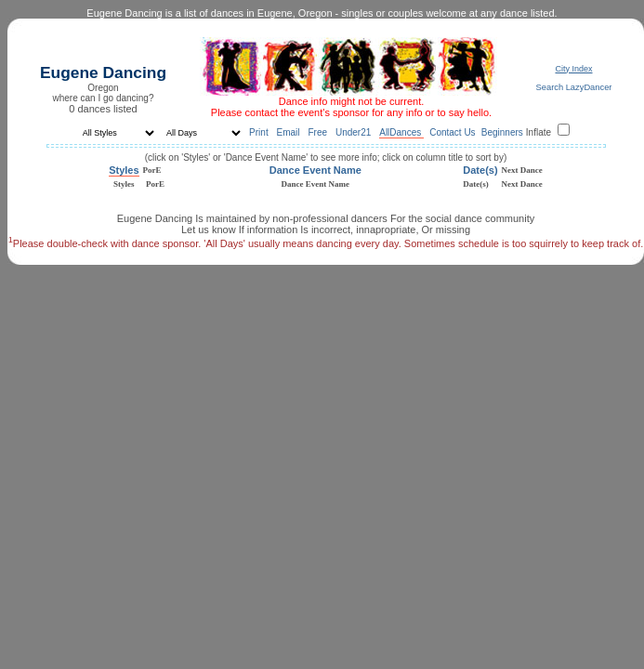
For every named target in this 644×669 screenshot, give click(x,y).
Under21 (355, 132)
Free (318, 132)
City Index (573, 69)
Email (290, 132)
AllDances (401, 132)
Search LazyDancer (574, 87)
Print (260, 132)
